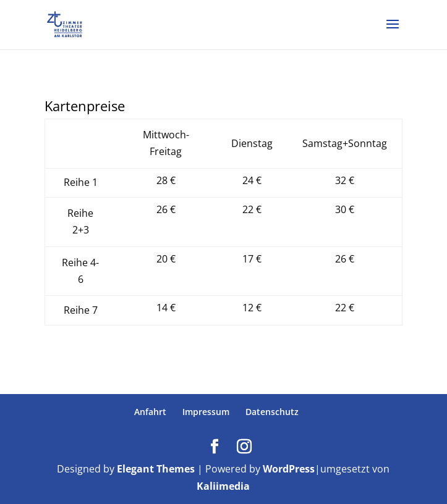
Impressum (206, 412)
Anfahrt (150, 412)
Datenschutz (272, 412)
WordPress (289, 469)
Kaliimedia (223, 486)
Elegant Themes (156, 469)
